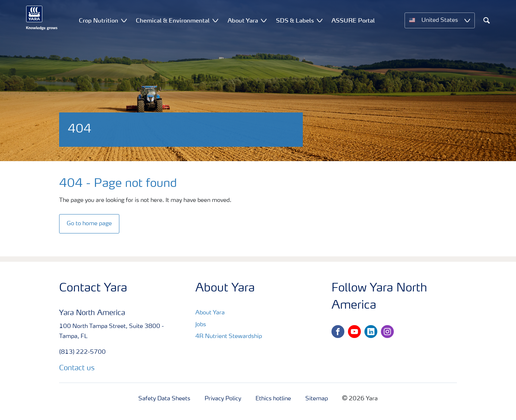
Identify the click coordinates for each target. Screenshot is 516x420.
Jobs (201, 325)
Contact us (77, 368)
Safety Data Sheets (164, 399)
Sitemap (317, 399)
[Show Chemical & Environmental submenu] (215, 20)
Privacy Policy (223, 399)
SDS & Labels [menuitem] (295, 20)
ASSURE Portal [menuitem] (353, 20)
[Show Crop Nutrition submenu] (124, 20)
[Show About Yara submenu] (264, 20)
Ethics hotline (273, 399)
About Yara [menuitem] (243, 20)
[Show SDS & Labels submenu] (320, 20)
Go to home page (89, 224)
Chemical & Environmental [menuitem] (173, 20)
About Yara (210, 313)
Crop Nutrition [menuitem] (99, 20)
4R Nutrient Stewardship (229, 337)
